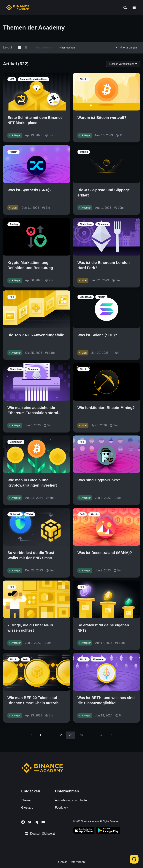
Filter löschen (67, 48)
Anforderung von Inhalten (72, 800)
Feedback (61, 808)
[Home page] (18, 7)
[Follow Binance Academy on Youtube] (43, 822)
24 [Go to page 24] (81, 735)
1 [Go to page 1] (40, 735)
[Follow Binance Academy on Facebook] (23, 822)
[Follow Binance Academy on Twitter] (30, 822)
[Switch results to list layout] (25, 48)
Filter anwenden (44, 48)
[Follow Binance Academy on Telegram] (36, 822)
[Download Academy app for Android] (108, 831)
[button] (134, 7)
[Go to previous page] (31, 735)
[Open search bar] (124, 7)
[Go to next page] (112, 735)
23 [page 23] (71, 735)
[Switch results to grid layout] (19, 48)
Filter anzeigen (126, 48)
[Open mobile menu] (134, 7)
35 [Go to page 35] (102, 735)
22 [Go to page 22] (60, 735)
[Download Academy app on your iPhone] (84, 831)
